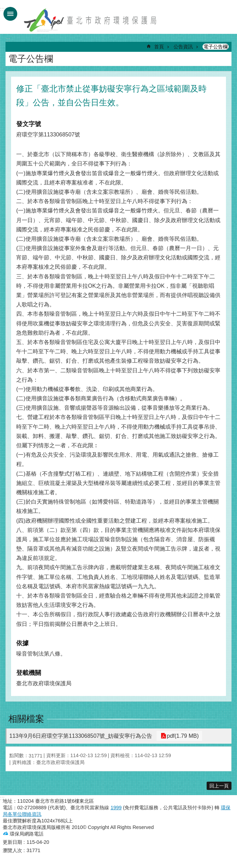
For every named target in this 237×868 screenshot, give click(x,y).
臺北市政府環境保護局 (91, 20)
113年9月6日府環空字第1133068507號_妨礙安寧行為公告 (81, 736)
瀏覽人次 (12, 850)
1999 (116, 808)
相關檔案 (26, 719)
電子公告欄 (216, 47)
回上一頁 (219, 786)
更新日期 (12, 842)
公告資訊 (183, 47)
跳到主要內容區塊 (4, 4)
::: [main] (8, 40)
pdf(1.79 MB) (181, 736)
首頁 (159, 47)
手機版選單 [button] (10, 14)
